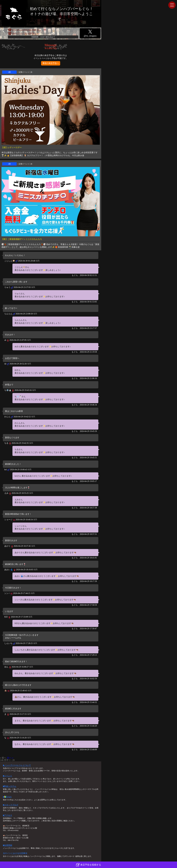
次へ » (10, 758)
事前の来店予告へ (51, 63)
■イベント (8, 776)
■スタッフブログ (11, 805)
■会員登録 (8, 845)
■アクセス (8, 815)
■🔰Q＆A (7, 797)
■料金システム (10, 786)
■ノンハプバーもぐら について (17, 765)
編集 (38, 261)
